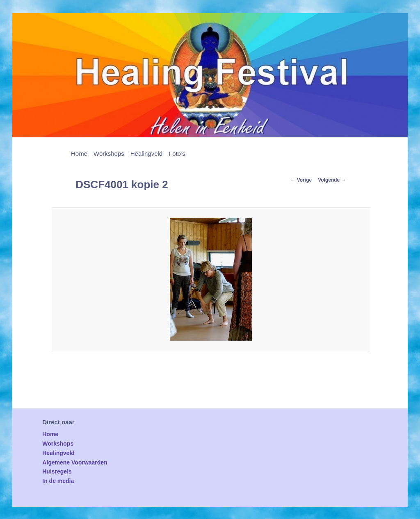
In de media (58, 481)
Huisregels (57, 471)
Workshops (109, 154)
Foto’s (177, 154)
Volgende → (332, 180)
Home (79, 154)
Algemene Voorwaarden (75, 462)
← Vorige (301, 180)
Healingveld (146, 154)
